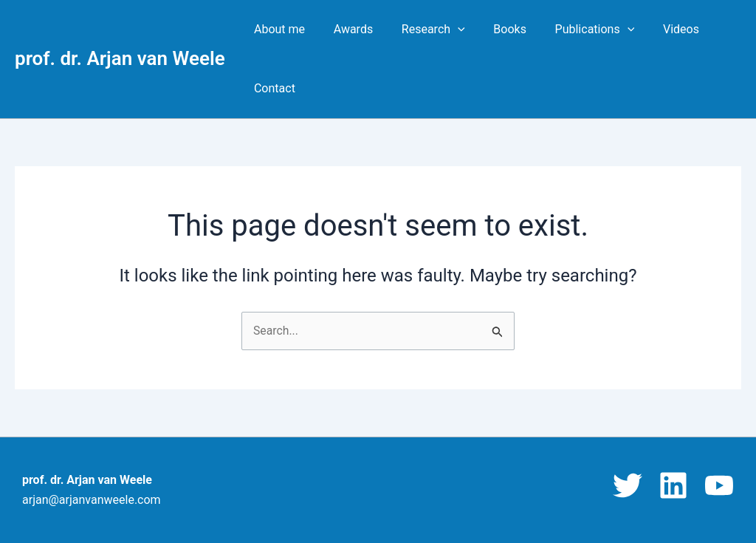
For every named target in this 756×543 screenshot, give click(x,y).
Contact (272, 88)
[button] (445, 30)
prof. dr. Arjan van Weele (120, 58)
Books (493, 29)
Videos (654, 29)
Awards (346, 29)
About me (277, 29)
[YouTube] (719, 485)
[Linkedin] (673, 485)
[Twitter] (628, 485)
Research (421, 30)
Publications (573, 30)
